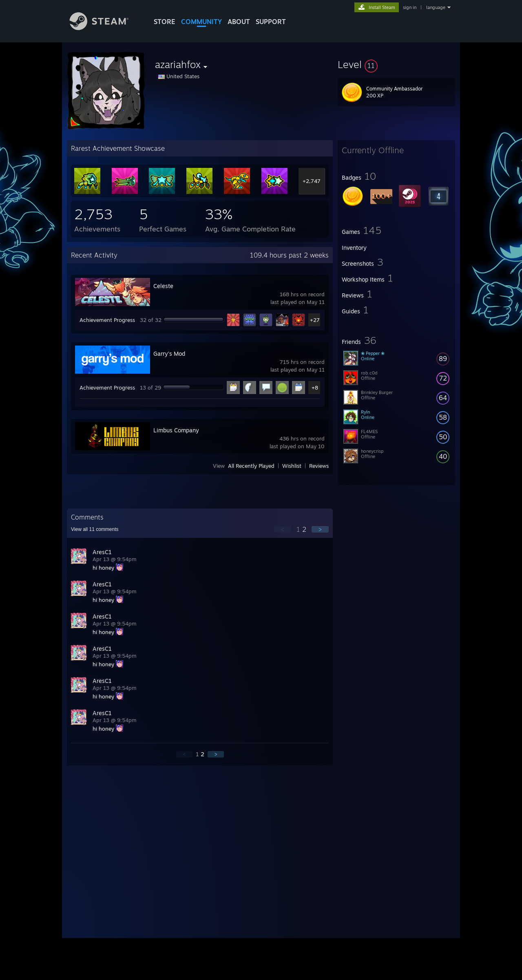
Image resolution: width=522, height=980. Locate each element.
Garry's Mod (169, 353)
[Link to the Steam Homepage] (105, 28)
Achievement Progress (107, 320)
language (436, 7)
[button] (396, 64)
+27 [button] (315, 320)
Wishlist (292, 466)
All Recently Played (251, 466)
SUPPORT (271, 22)
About (239, 22)
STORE (165, 22)
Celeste (163, 286)
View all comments (95, 529)
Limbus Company (176, 430)
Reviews (319, 466)
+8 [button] (315, 388)
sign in (410, 7)
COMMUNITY (201, 22)
